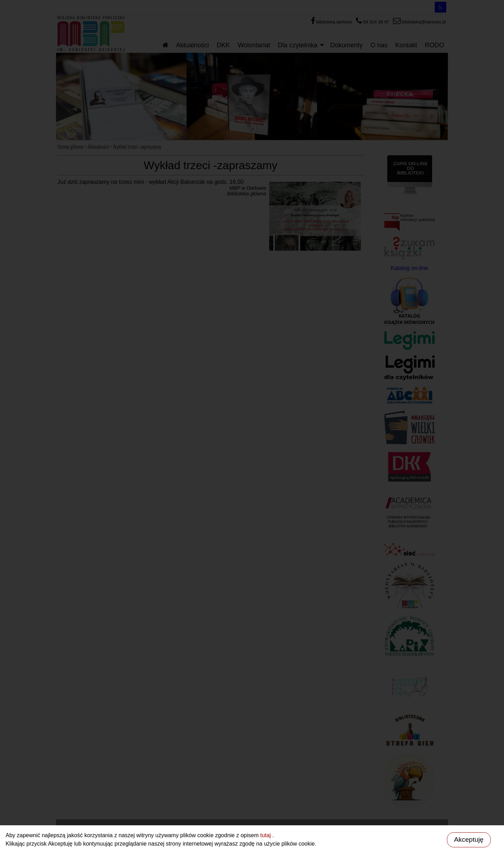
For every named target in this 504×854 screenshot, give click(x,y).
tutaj (266, 835)
